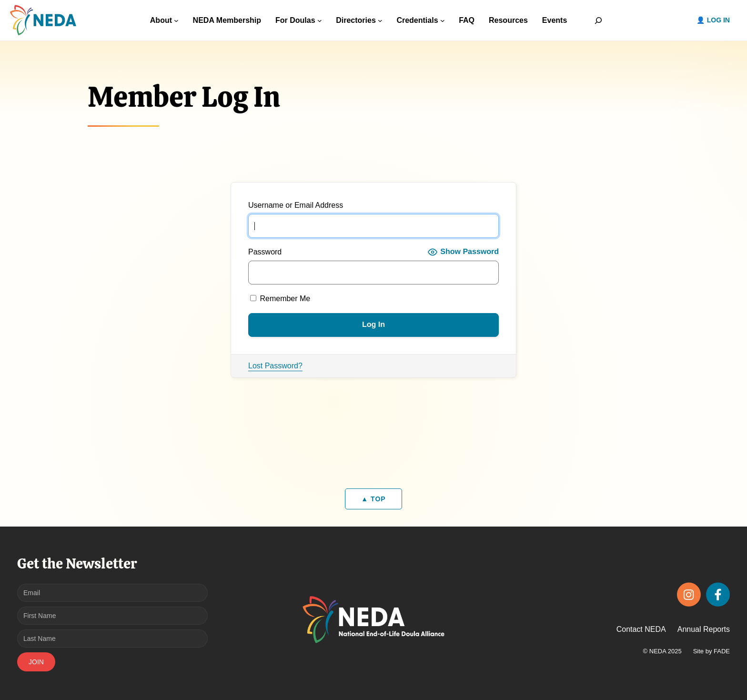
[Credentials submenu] (443, 20)
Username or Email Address (296, 205)
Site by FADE (712, 651)
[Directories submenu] (380, 20)
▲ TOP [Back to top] (373, 499)
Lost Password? (275, 366)
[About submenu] (176, 20)
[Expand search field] (598, 20)
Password (265, 252)
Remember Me (280, 299)
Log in (718, 20)
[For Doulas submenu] (320, 20)
